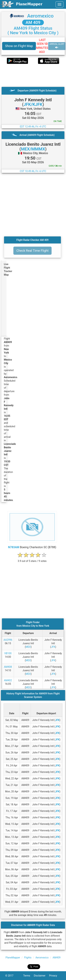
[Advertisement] (33, 75)
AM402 (8, 680)
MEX (28, 647)
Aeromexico (40, 16)
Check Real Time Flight (32, 251)
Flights (28, 958)
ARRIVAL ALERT (57, 46)
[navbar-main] (59, 4)
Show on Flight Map (19, 46)
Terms (29, 976)
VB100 (8, 653)
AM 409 (33, 22)
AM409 (57, 958)
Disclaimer (41, 976)
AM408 (8, 667)
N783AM (14, 547)
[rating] (32, 559)
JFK (53, 647)
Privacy (55, 976)
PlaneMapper (13, 958)
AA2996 (8, 640)
